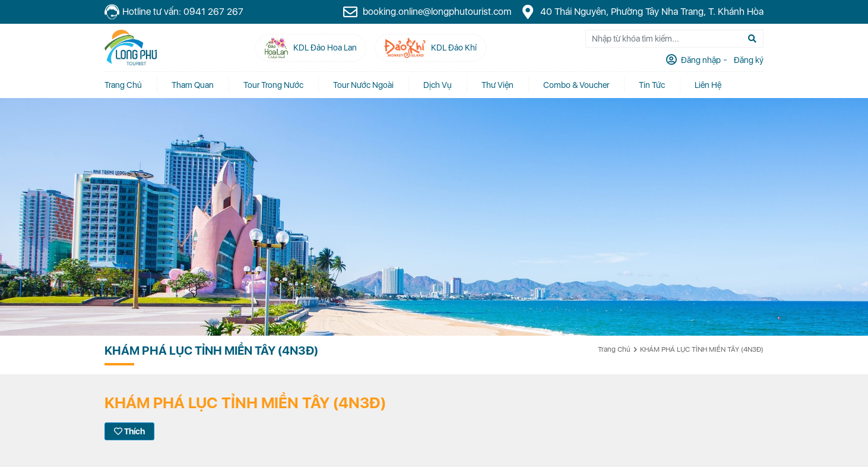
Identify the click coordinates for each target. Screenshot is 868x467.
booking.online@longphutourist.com (427, 12)
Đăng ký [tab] (748, 60)
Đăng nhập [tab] (700, 60)
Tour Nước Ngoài (363, 85)
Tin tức (652, 85)
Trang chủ (123, 85)
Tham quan (193, 85)
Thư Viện (498, 85)
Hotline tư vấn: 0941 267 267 (174, 12)
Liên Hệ (708, 85)
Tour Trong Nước (273, 85)
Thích (129, 431)
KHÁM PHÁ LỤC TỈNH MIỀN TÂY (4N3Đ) (702, 349)
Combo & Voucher (576, 85)
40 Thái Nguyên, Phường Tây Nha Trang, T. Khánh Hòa (642, 12)
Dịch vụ (438, 85)
